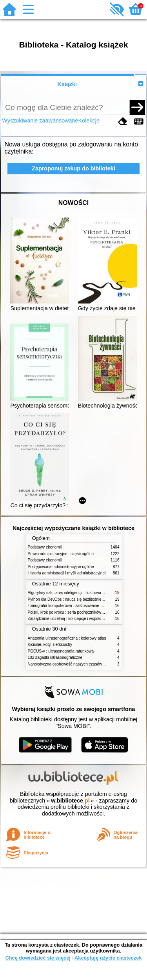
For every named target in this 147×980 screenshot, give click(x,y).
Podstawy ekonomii (45, 547)
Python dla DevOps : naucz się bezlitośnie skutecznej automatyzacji (87, 599)
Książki (67, 84)
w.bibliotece (70, 801)
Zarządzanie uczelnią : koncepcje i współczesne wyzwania (79, 619)
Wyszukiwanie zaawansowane (40, 121)
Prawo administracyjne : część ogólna (61, 554)
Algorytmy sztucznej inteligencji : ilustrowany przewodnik (77, 593)
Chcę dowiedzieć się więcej (38, 958)
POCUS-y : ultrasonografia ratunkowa (61, 651)
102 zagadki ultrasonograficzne (55, 657)
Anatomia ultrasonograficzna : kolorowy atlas (67, 638)
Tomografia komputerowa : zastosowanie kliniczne (72, 606)
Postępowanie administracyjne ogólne (61, 567)
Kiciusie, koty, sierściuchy (50, 644)
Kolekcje (89, 121)
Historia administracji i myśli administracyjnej (67, 573)
